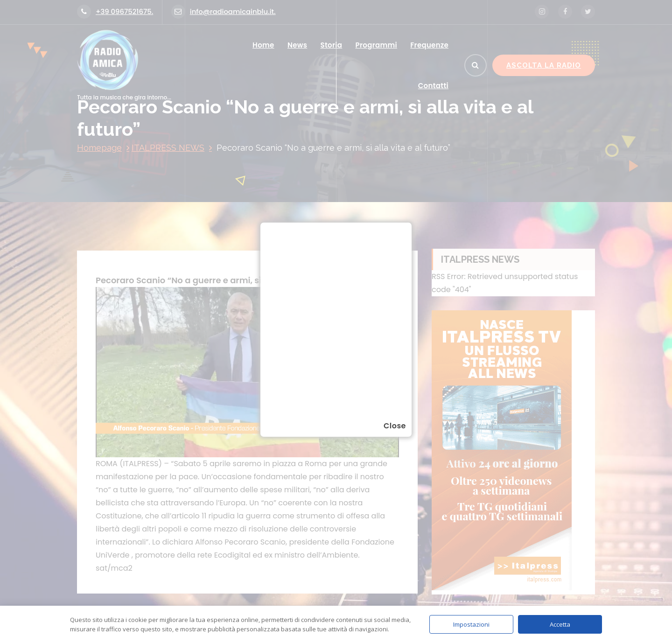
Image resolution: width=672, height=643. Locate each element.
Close (395, 426)
